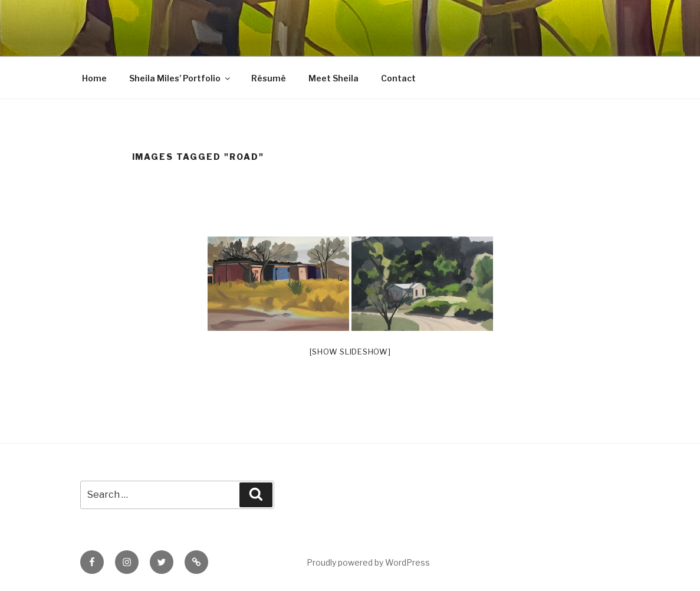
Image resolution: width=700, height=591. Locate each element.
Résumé (269, 78)
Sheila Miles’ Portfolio (180, 78)
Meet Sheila (333, 78)
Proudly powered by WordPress (368, 562)
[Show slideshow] (350, 352)
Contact (398, 78)
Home (94, 78)
